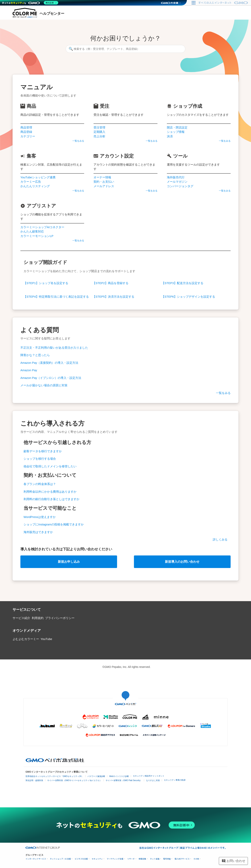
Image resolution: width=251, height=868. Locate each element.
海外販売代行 (176, 177)
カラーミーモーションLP (37, 236)
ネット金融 (155, 859)
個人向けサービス (182, 859)
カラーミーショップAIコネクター (42, 227)
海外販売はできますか (38, 532)
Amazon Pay (29, 370)
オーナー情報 (102, 177)
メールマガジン (177, 182)
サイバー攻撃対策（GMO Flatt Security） (124, 780)
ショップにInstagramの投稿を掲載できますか (54, 524)
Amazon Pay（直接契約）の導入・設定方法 (49, 363)
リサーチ (131, 859)
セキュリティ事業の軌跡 (175, 780)
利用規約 (38, 618)
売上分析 (99, 136)
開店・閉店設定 (177, 127)
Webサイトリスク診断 (119, 776)
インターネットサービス (36, 859)
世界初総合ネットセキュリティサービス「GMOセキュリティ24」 (54, 776)
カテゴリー (28, 136)
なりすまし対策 (153, 780)
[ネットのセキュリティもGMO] (30, 3)
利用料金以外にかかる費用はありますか (50, 492)
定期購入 (99, 132)
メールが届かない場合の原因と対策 (44, 385)
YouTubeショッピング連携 (38, 177)
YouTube (46, 639)
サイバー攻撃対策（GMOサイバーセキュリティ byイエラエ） (74, 780)
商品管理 (26, 127)
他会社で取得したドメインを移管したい (50, 466)
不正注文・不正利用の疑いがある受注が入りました (54, 348)
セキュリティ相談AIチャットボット (149, 776)
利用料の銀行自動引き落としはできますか (51, 499)
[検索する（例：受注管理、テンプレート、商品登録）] (125, 49)
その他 (196, 859)
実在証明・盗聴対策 (34, 780)
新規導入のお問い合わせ (182, 562)
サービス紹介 (21, 618)
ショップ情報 (176, 132)
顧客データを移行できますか (43, 451)
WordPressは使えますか (40, 517)
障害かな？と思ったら (35, 355)
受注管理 (99, 127)
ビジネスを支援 (81, 859)
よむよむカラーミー (26, 639)
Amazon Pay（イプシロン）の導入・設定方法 (51, 378)
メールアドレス (104, 186)
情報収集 (142, 859)
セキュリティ (97, 859)
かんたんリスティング (35, 186)
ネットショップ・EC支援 (60, 859)
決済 (170, 136)
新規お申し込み (69, 562)
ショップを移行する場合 (40, 459)
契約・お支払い (104, 182)
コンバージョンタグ (180, 186)
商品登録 (26, 132)
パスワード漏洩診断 (96, 776)
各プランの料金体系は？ (40, 484)
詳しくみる (220, 539)
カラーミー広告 (31, 182)
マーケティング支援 (115, 859)
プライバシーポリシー (60, 618)
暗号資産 (167, 859)
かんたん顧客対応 (32, 231)
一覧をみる (78, 141)
